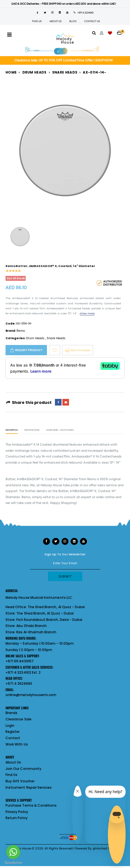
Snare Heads (65, 72)
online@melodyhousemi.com (31, 695)
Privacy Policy (17, 812)
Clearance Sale (18, 719)
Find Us (11, 775)
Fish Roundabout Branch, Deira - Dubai (49, 620)
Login (10, 725)
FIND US (37, 21)
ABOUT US (55, 21)
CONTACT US (92, 21)
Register (13, 732)
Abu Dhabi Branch (31, 626)
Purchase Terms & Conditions (31, 805)
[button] (121, 31)
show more (87, 313)
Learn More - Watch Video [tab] (60, 430)
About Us (13, 762)
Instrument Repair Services (29, 787)
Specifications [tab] (32, 430)
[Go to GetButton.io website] (13, 862)
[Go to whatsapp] (13, 852)
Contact (13, 738)
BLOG (73, 21)
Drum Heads (35, 72)
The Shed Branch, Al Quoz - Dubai (56, 607)
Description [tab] (12, 430)
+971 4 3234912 (84, 13)
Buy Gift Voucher (20, 781)
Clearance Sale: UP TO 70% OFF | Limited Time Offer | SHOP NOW (64, 60)
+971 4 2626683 (19, 683)
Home (11, 72)
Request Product (29, 350)
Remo (21, 331)
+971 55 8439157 (20, 661)
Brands (11, 713)
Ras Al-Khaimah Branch (36, 632)
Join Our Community (23, 769)
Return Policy (17, 818)
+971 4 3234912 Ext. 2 (23, 672)
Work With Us (17, 744)
